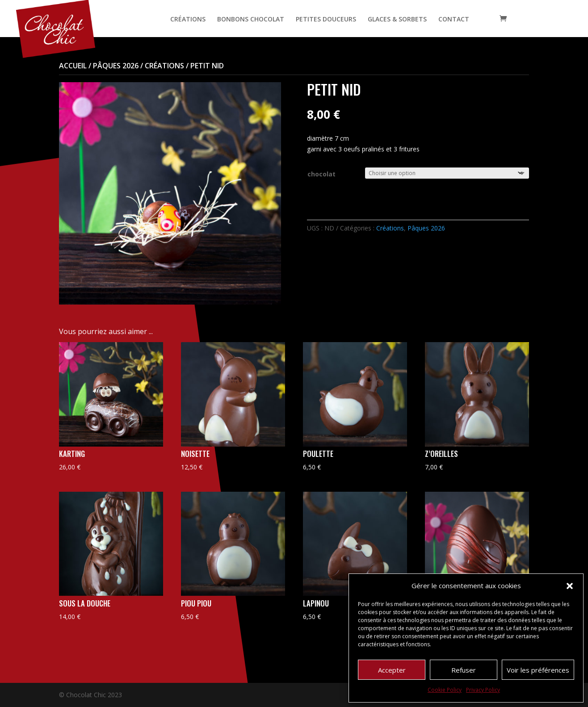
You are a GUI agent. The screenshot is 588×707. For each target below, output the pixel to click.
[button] (570, 586)
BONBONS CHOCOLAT (251, 20)
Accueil (73, 66)
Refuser (464, 670)
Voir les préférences (538, 670)
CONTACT (454, 20)
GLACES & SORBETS (397, 20)
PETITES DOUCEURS (326, 20)
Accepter (392, 670)
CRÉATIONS (188, 20)
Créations (164, 66)
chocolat (321, 174)
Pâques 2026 (116, 66)
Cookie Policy (445, 690)
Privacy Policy (483, 690)
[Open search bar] (485, 19)
